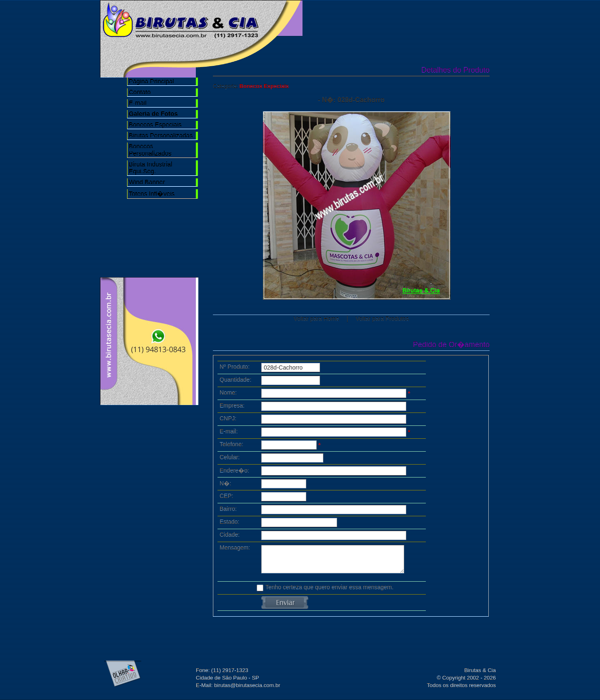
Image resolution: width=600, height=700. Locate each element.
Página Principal (151, 81)
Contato (140, 92)
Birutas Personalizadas (161, 135)
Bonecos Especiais (155, 124)
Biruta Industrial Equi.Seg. (150, 167)
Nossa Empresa (376, 17)
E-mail (138, 103)
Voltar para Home (316, 319)
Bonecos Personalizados (150, 150)
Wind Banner (147, 182)
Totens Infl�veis (152, 194)
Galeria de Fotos (423, 17)
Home (328, 17)
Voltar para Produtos (382, 319)
